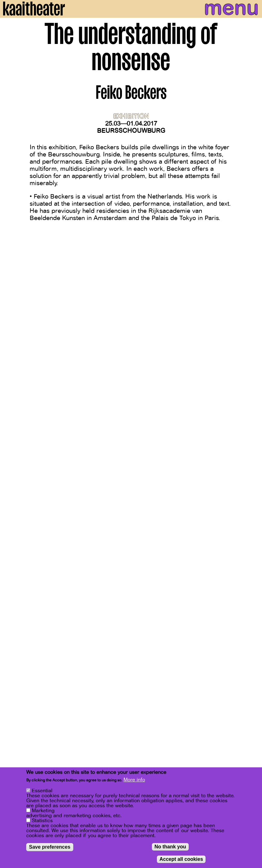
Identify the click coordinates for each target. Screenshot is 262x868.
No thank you (170, 848)
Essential (42, 792)
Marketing (43, 812)
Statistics (42, 822)
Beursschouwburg (131, 131)
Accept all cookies (181, 860)
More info (134, 781)
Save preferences (50, 848)
